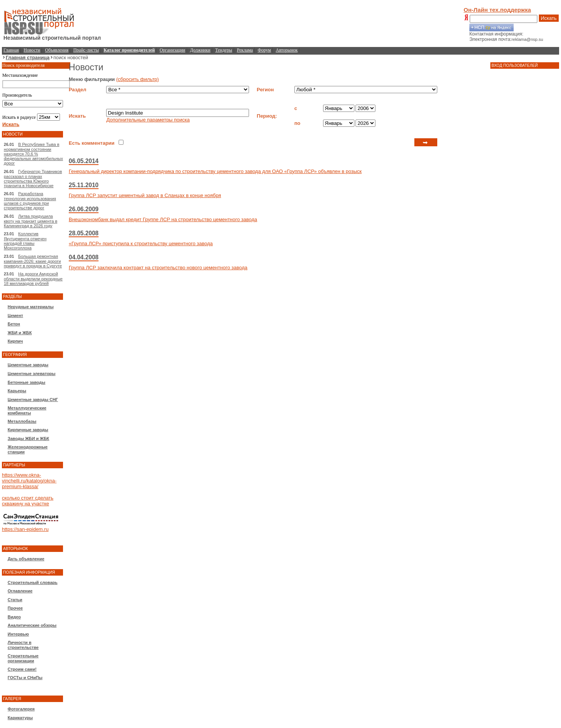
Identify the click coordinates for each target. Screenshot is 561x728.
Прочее (15, 608)
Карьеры (17, 391)
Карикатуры (20, 718)
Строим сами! (22, 669)
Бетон (14, 324)
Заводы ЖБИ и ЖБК (28, 438)
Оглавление (20, 591)
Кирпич (15, 341)
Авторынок (287, 50)
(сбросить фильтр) (137, 79)
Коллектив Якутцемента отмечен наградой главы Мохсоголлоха (25, 241)
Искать (549, 18)
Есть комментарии (92, 143)
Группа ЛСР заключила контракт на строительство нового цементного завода (158, 268)
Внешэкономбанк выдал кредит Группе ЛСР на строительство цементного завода (163, 219)
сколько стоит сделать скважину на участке (28, 501)
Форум (264, 50)
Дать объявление (26, 559)
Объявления (57, 50)
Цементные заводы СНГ (33, 400)
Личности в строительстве (23, 645)
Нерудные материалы (31, 307)
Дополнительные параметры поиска (148, 120)
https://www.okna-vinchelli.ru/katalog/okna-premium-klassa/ (29, 481)
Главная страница (28, 57)
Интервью (18, 634)
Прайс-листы (86, 50)
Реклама (245, 50)
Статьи (15, 600)
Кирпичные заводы (28, 430)
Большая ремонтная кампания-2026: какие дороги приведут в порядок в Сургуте (33, 261)
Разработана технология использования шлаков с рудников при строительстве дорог (30, 201)
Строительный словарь (33, 582)
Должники (200, 50)
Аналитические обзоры (32, 625)
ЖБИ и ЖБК (20, 333)
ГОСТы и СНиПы (25, 678)
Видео (14, 617)
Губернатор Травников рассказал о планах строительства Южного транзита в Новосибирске (33, 179)
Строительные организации (23, 658)
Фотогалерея (21, 709)
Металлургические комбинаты (27, 410)
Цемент (15, 315)
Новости (32, 50)
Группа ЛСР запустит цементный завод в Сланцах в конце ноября (145, 195)
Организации (172, 50)
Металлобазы (22, 421)
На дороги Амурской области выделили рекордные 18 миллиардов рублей (33, 279)
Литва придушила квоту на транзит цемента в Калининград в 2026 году (31, 221)
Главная (11, 50)
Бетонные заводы (27, 382)
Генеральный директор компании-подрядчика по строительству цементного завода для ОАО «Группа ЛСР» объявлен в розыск (215, 171)
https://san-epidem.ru (25, 529)
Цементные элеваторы (32, 374)
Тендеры (224, 50)
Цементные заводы (28, 365)
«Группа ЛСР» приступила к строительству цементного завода (141, 243)
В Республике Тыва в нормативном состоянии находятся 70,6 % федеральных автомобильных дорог (33, 154)
